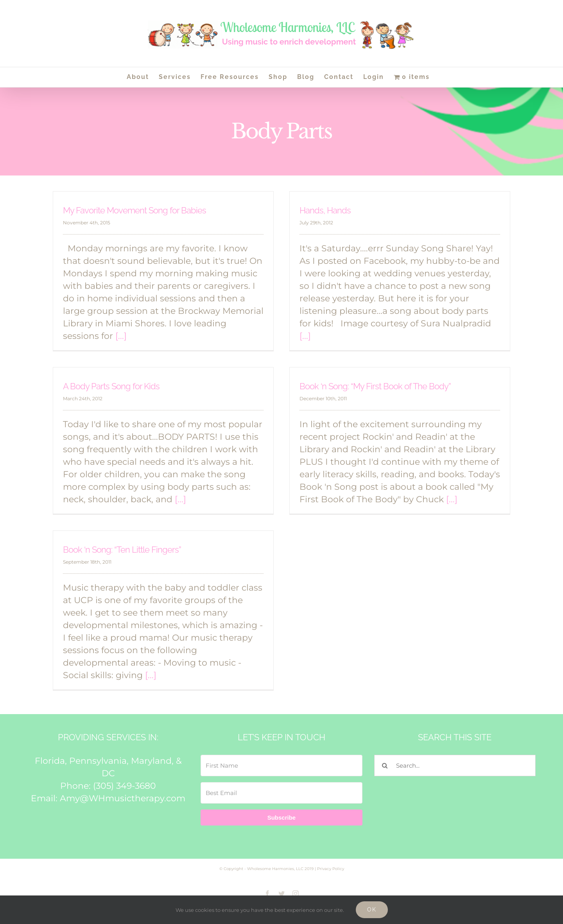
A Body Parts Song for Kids (111, 386)
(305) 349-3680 (125, 786)
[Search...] (455, 766)
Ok (372, 910)
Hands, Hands (325, 210)
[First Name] (281, 766)
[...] (121, 336)
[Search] (385, 766)
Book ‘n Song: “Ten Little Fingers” (122, 550)
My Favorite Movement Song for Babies (134, 210)
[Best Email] (281, 793)
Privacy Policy (331, 869)
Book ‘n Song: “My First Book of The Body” (375, 386)
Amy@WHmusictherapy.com (123, 798)
